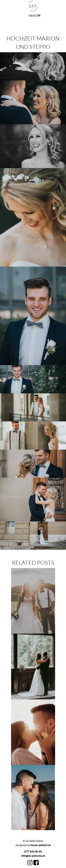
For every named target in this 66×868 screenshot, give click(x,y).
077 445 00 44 (33, 851)
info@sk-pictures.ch (33, 856)
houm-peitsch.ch (40, 845)
